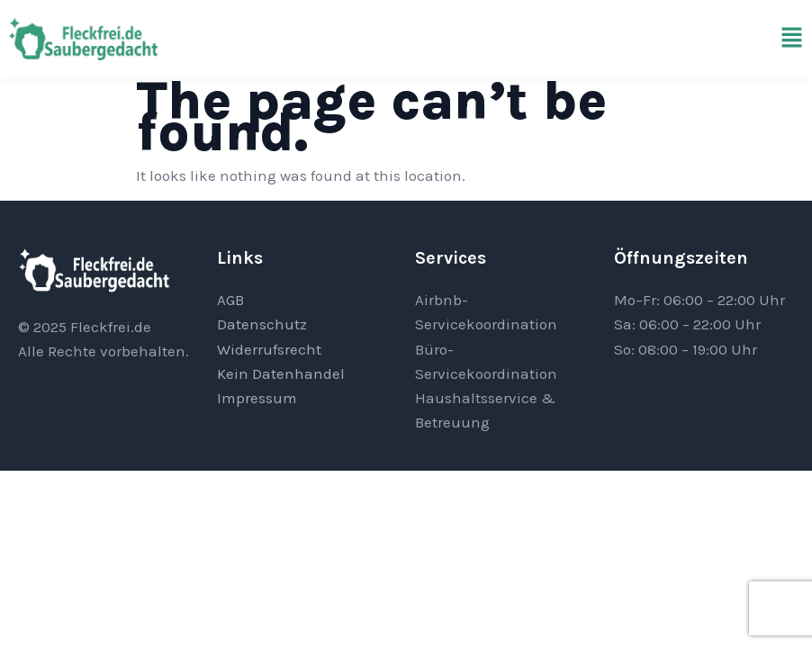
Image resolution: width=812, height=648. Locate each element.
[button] (792, 39)
